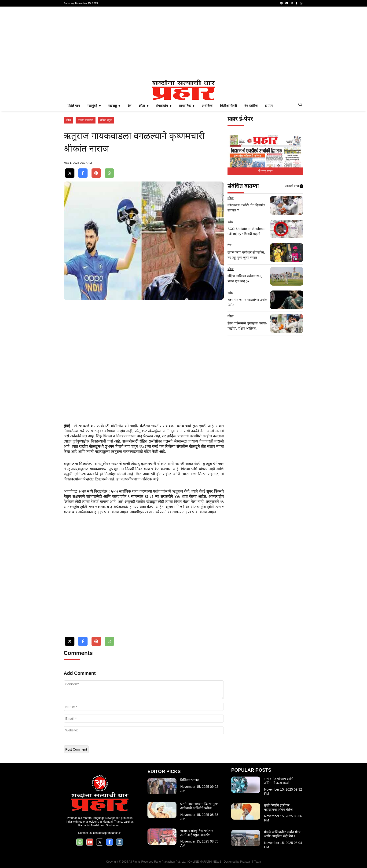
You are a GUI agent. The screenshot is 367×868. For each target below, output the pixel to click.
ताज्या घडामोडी (86, 120)
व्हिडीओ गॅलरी (228, 106)
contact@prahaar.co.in (107, 833)
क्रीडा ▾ (144, 106)
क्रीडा (68, 120)
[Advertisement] (183, 43)
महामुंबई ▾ (94, 106)
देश (129, 106)
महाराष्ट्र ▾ (114, 106)
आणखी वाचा (294, 186)
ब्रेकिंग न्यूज (106, 120)
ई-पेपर (269, 106)
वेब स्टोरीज (251, 106)
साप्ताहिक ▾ (187, 106)
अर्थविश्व (207, 106)
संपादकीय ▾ (164, 106)
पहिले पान (74, 106)
